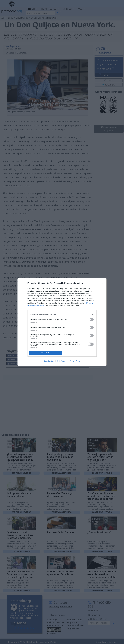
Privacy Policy (75, 361)
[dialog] (62, 322)
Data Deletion (49, 361)
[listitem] (62, 314)
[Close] (102, 283)
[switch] (91, 319)
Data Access (62, 361)
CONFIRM (45, 353)
